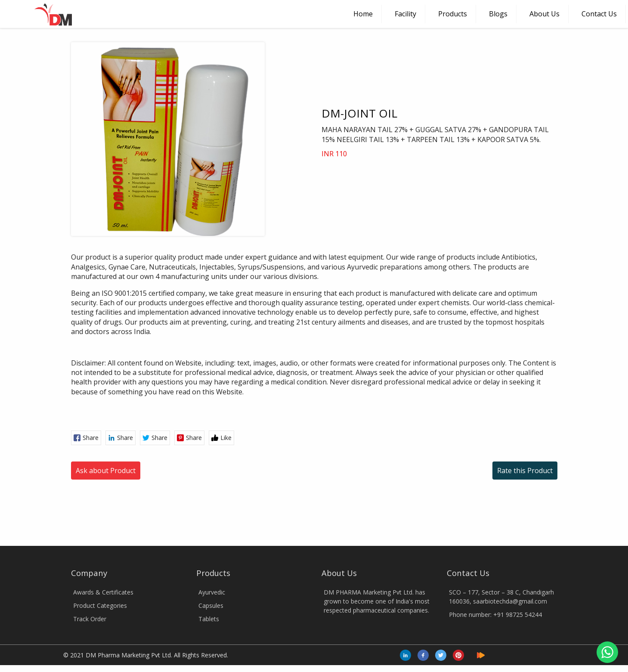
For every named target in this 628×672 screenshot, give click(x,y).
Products (453, 14)
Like (221, 309)
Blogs (498, 14)
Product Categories (100, 477)
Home (363, 14)
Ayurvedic (212, 464)
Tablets (209, 491)
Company (89, 444)
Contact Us (599, 14)
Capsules (211, 477)
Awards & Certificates (103, 464)
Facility (405, 14)
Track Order (90, 491)
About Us (544, 14)
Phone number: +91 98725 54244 (495, 486)
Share (86, 309)
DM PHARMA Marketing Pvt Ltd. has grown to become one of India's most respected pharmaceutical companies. (377, 473)
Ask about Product (106, 342)
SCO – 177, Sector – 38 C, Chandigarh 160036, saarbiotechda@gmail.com (501, 468)
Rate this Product (525, 342)
